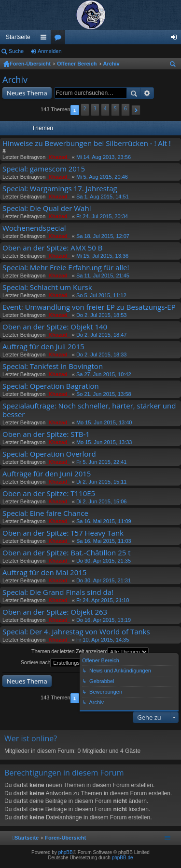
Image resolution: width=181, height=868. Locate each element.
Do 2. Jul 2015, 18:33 (102, 355)
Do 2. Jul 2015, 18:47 (102, 335)
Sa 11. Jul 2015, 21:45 (103, 276)
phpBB (66, 852)
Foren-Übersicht (30, 64)
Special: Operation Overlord (49, 454)
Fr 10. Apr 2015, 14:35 (103, 640)
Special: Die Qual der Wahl (47, 208)
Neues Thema (27, 93)
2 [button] (85, 108)
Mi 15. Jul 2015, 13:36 (102, 256)
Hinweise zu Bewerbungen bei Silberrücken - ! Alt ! (87, 143)
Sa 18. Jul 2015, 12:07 (103, 236)
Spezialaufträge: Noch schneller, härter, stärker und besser (89, 410)
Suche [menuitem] (175, 66)
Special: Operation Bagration (51, 386)
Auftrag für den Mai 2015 (44, 572)
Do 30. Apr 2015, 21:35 (104, 561)
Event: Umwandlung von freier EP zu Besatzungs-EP (89, 307)
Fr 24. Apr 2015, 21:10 (103, 600)
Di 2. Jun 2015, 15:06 (102, 501)
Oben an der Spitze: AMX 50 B (53, 248)
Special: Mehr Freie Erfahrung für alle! (66, 268)
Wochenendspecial (34, 228)
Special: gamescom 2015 (44, 169)
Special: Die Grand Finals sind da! (58, 592)
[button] (136, 110)
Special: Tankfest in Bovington (53, 366)
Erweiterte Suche (147, 93)
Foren (60, 39)
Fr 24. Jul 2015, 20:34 (102, 216)
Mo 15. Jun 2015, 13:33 (104, 442)
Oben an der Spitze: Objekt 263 (55, 612)
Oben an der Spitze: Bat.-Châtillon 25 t (67, 553)
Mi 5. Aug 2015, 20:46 (102, 177)
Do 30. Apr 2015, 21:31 (104, 580)
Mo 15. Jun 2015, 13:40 (104, 422)
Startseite (18, 37)
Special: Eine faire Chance (45, 513)
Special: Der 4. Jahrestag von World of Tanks (76, 632)
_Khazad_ (58, 157)
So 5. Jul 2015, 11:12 (101, 295)
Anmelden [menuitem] (176, 39)
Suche (16, 51)
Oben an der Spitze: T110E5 (49, 493)
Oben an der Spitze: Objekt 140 (55, 327)
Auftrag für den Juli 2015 (43, 347)
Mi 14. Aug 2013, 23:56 (104, 157)
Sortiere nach (62, 663)
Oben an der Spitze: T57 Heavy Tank (63, 533)
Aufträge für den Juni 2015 (47, 474)
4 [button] (105, 108)
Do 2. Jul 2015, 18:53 (102, 315)
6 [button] (125, 108)
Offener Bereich (77, 64)
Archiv (111, 64)
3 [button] (95, 108)
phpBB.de (123, 858)
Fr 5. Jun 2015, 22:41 (102, 462)
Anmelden (50, 51)
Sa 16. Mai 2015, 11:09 (104, 521)
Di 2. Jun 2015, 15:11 (102, 482)
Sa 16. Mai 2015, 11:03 (104, 541)
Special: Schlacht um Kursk (47, 287)
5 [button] (115, 108)
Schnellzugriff (45, 39)
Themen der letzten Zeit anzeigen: (90, 652)
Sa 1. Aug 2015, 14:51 (103, 197)
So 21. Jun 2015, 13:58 (104, 394)
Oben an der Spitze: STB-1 (46, 434)
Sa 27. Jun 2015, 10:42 (104, 374)
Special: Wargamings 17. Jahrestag (60, 189)
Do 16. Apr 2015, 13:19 (104, 620)
